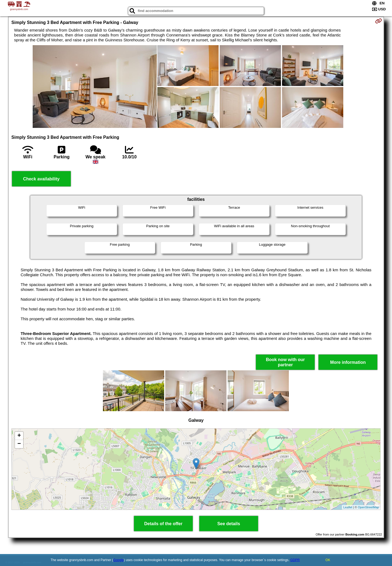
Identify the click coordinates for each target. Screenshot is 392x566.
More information (348, 362)
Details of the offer (163, 524)
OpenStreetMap (369, 507)
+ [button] (19, 436)
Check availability (41, 179)
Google (119, 560)
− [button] (19, 444)
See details (229, 524)
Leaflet (348, 507)
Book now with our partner (285, 362)
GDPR (295, 560)
